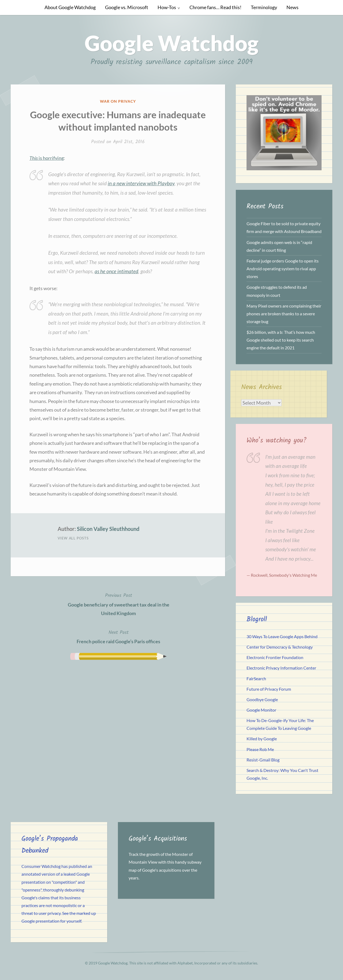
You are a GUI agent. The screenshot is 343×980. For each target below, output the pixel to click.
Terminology (264, 7)
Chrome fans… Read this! (215, 7)
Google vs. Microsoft (127, 7)
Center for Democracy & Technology (280, 647)
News (292, 7)
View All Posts (73, 538)
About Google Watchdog (70, 7)
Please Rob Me (260, 749)
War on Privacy (118, 101)
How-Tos (167, 7)
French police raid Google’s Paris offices (118, 636)
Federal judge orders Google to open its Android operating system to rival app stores (283, 269)
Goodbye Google (262, 699)
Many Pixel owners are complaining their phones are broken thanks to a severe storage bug (284, 314)
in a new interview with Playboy (141, 183)
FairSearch (256, 678)
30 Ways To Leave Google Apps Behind (282, 636)
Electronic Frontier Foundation (275, 657)
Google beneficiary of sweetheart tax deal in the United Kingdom (118, 604)
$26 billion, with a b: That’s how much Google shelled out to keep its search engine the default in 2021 (281, 340)
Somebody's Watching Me (293, 575)
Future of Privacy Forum (269, 689)
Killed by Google (262, 739)
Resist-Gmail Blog (263, 760)
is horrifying (47, 158)
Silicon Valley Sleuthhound (108, 529)
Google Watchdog (172, 43)
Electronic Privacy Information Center (281, 668)
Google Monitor (261, 710)
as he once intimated (116, 271)
